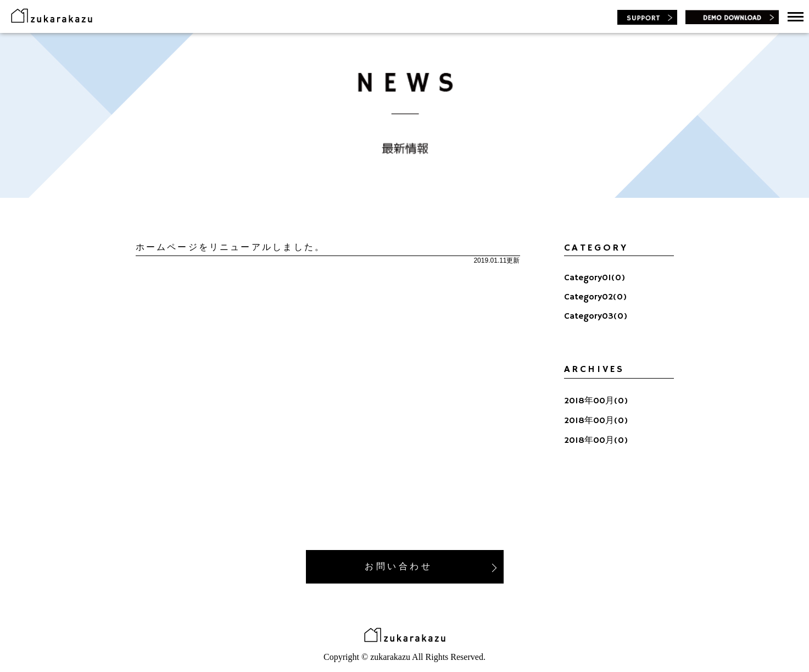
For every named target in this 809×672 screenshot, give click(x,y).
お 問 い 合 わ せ (430, 567)
